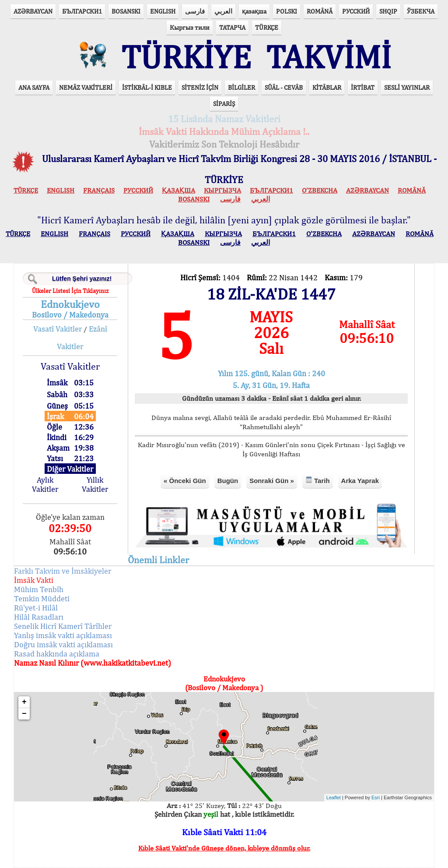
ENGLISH (163, 11)
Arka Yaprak (360, 481)
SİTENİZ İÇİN (200, 87)
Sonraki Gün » (272, 481)
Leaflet (334, 797)
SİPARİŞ (224, 104)
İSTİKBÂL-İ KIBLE (147, 87)
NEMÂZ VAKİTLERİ (86, 87)
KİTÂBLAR (327, 87)
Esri (376, 797)
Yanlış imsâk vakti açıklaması (63, 635)
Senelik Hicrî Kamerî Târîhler (63, 626)
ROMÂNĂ (320, 11)
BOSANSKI (126, 11)
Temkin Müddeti (42, 598)
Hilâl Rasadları (39, 617)
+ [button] (24, 702)
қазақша (254, 11)
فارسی (195, 11)
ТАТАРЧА (232, 27)
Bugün (228, 481)
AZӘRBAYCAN (33, 11)
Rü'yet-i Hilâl (36, 608)
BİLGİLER (241, 87)
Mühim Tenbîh (39, 589)
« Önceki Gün (185, 481)
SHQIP (388, 11)
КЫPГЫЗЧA (222, 190)
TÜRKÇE (267, 27)
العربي (223, 11)
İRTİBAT (363, 87)
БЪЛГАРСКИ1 (82, 11)
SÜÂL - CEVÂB (284, 87)
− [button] (24, 714)
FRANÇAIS (99, 190)
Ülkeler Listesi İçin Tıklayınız (70, 291)
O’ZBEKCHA (320, 190)
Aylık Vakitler (45, 484)
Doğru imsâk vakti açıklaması (63, 644)
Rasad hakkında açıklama (57, 654)
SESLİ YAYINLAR (407, 87)
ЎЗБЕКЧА (421, 11)
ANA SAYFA (34, 87)
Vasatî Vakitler (58, 329)
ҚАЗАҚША (178, 190)
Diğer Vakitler (70, 469)
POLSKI (287, 11)
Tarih (318, 480)
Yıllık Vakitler (95, 484)
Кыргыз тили (190, 27)
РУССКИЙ (356, 11)
